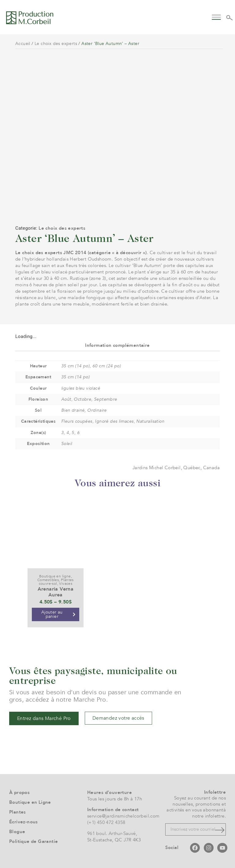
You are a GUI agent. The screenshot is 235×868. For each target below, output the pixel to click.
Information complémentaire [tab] (117, 345)
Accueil (23, 44)
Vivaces (66, 584)
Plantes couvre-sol (56, 582)
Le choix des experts (56, 44)
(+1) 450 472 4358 (106, 822)
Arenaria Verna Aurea (56, 592)
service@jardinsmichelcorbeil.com (123, 816)
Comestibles (48, 580)
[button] (216, 17)
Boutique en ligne (55, 576)
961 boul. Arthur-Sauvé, (112, 833)
